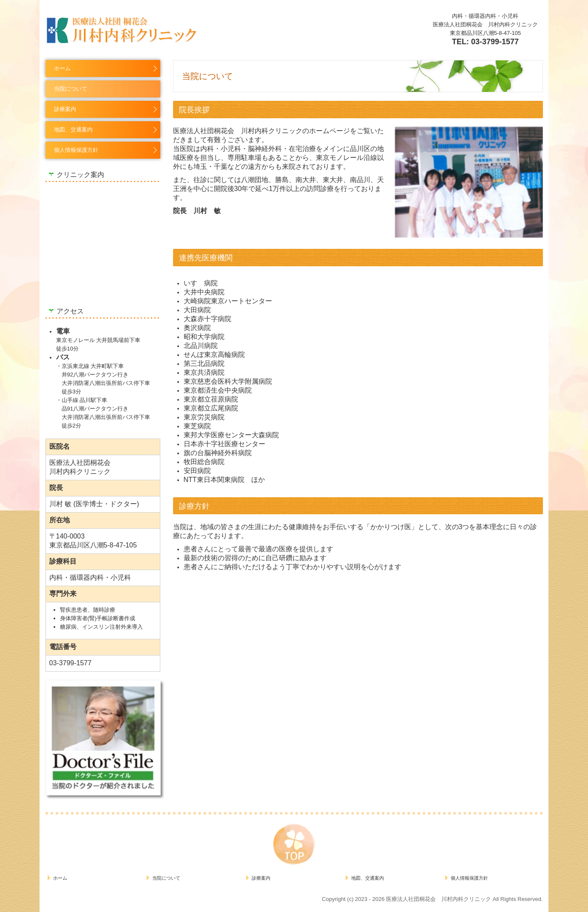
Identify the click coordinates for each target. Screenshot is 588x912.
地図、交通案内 (73, 130)
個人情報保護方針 (76, 150)
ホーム (62, 68)
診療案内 (65, 109)
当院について (71, 89)
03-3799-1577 (495, 42)
